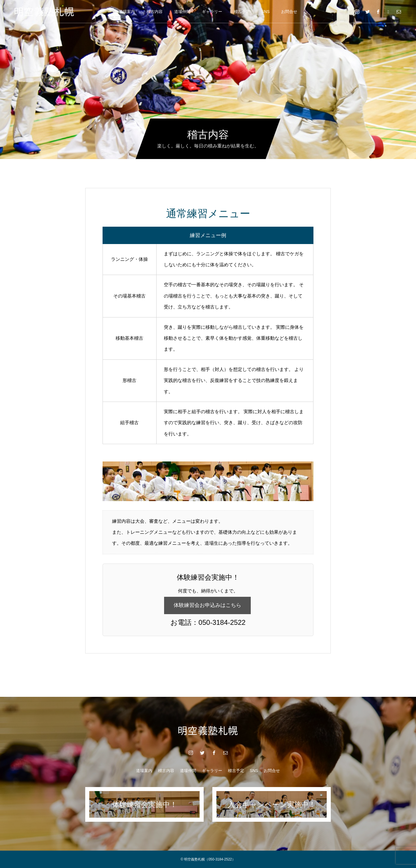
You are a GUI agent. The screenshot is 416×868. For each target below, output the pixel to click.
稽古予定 (242, 12)
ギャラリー (212, 12)
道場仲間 (182, 12)
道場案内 (127, 12)
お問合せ (289, 12)
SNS (266, 12)
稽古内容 (155, 12)
